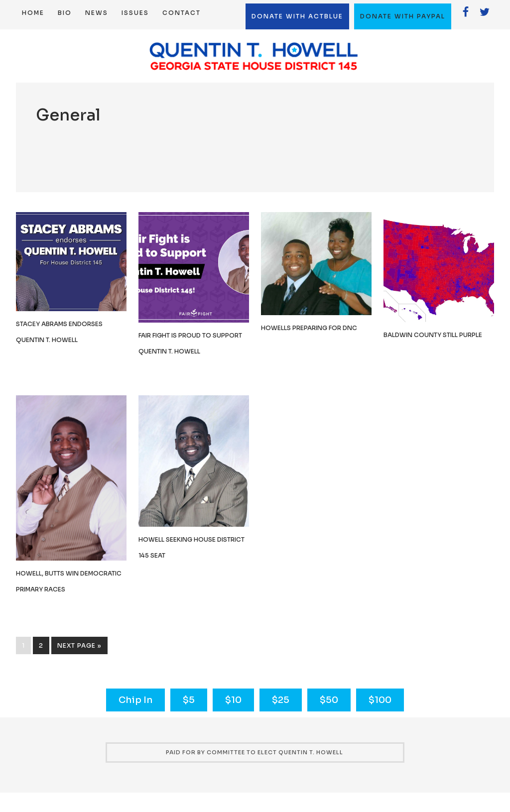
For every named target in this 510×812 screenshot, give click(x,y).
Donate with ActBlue (297, 16)
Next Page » (79, 645)
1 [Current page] (23, 645)
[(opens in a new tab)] (194, 320)
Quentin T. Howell (255, 56)
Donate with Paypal (403, 16)
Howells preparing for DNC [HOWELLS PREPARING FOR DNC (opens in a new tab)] (309, 328)
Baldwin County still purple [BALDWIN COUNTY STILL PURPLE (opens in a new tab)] (433, 335)
